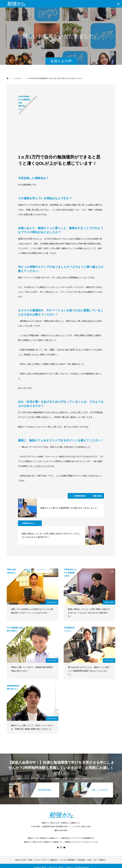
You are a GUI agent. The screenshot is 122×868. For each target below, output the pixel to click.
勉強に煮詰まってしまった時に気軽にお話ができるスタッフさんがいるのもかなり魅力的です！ (89, 613)
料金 (30, 860)
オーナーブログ (41, 860)
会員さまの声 (20, 860)
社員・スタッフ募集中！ (97, 860)
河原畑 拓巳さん (28, 523)
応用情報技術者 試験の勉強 (87, 496)
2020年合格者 (52, 602)
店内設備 (81, 860)
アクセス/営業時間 (67, 860)
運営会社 (54, 860)
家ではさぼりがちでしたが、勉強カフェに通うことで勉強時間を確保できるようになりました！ (89, 671)
